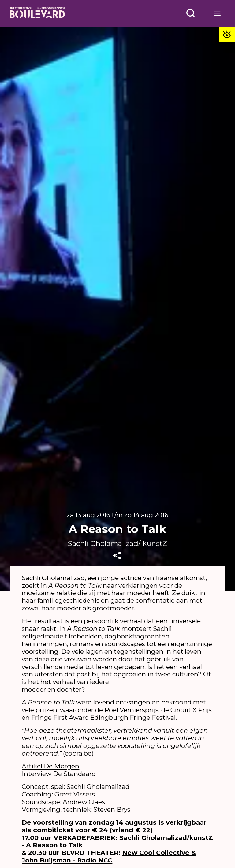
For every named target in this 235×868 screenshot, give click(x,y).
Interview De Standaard (59, 774)
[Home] (37, 13)
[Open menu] (191, 13)
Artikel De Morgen (50, 766)
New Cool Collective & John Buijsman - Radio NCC (109, 856)
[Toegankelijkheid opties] (226, 36)
